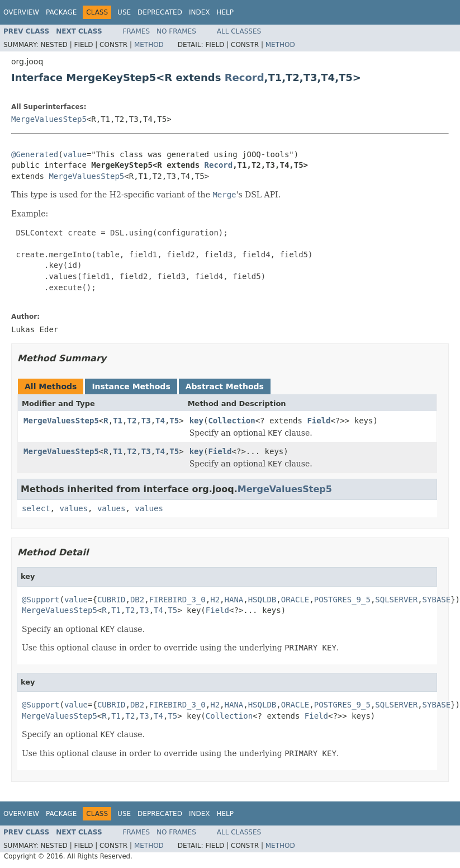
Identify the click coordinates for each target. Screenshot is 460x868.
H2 (215, 600)
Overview (21, 12)
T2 (132, 421)
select (36, 508)
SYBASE (437, 600)
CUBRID (112, 600)
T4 (160, 421)
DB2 (137, 600)
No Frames (176, 31)
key (196, 421)
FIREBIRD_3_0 (177, 600)
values (73, 508)
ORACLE (295, 600)
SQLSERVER (396, 600)
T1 (118, 421)
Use (124, 12)
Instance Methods (131, 386)
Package (61, 12)
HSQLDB (262, 600)
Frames (137, 31)
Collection (231, 421)
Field (319, 421)
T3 (146, 421)
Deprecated (160, 12)
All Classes (239, 31)
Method (149, 45)
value (75, 154)
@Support (41, 600)
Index (200, 12)
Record (245, 77)
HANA (234, 600)
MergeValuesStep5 (49, 119)
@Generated (35, 154)
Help (225, 12)
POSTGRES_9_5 (342, 600)
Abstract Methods (225, 386)
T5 (174, 421)
